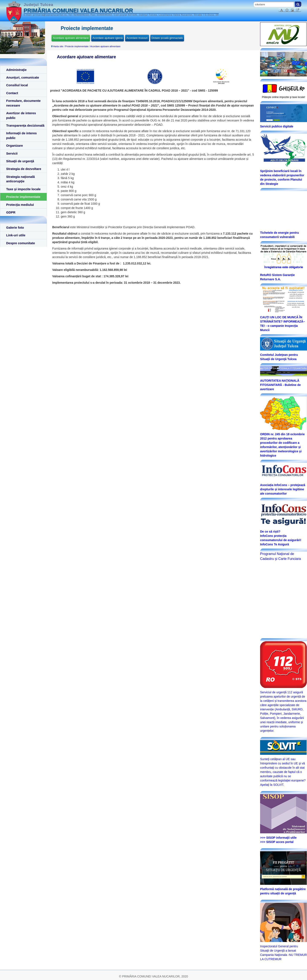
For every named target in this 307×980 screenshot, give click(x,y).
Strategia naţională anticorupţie (20, 179)
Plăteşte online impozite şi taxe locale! (284, 97)
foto (276, 71)
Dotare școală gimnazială (167, 38)
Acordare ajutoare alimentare (71, 38)
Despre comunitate (21, 243)
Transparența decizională (25, 125)
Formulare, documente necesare (23, 103)
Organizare (14, 145)
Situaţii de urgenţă (20, 161)
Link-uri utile (16, 235)
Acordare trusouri (137, 38)
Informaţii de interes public (21, 135)
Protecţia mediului (20, 205)
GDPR (11, 212)
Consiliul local (17, 85)
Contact (12, 93)
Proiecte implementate (23, 197)
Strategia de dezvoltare (24, 169)
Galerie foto (15, 227)
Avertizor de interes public (21, 115)
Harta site (58, 46)
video (290, 71)
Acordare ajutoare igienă (108, 38)
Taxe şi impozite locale (23, 189)
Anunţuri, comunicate (23, 77)
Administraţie (16, 70)
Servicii (12, 153)
